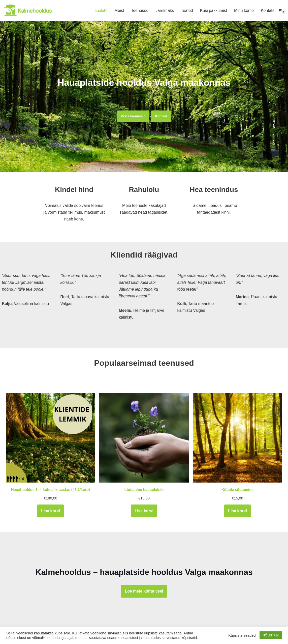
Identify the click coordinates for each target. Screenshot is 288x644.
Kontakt (268, 10)
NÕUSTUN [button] (271, 635)
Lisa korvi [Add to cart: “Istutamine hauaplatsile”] (144, 511)
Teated (187, 10)
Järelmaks (164, 10)
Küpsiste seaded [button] (242, 635)
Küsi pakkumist (213, 10)
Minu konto (244, 10)
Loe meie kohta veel (144, 591)
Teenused (139, 10)
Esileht (101, 10)
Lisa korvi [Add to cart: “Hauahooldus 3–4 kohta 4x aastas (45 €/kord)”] (51, 511)
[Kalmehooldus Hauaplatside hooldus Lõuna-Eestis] (28, 10)
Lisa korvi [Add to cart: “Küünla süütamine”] (237, 511)
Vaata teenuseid (133, 116)
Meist (119, 10)
